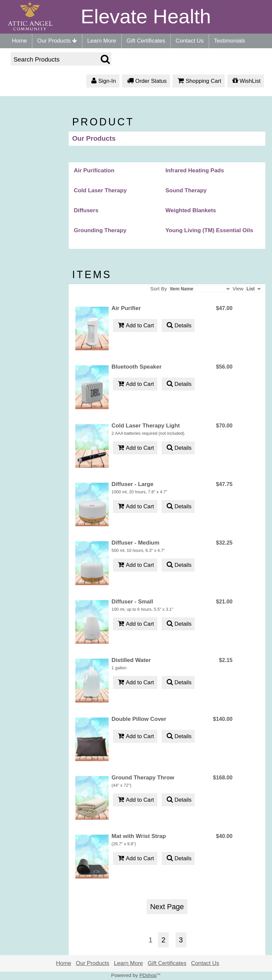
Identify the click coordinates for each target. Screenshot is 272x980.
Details (178, 326)
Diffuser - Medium (136, 543)
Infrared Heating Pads (195, 170)
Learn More (102, 41)
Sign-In (103, 81)
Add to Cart (135, 326)
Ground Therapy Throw (143, 778)
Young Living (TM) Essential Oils (209, 230)
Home (19, 41)
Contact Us (190, 41)
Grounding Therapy (100, 230)
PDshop (148, 975)
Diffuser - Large (133, 484)
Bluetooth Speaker (137, 367)
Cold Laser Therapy (100, 190)
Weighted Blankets (191, 210)
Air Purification (94, 170)
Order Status (146, 81)
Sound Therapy (186, 190)
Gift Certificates (146, 41)
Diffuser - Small (132, 602)
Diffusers (86, 210)
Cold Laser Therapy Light (146, 426)
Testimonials (230, 41)
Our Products (57, 41)
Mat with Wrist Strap (139, 836)
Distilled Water (131, 660)
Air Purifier (126, 308)
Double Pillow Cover (139, 719)
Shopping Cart (199, 81)
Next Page (167, 907)
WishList (246, 81)
